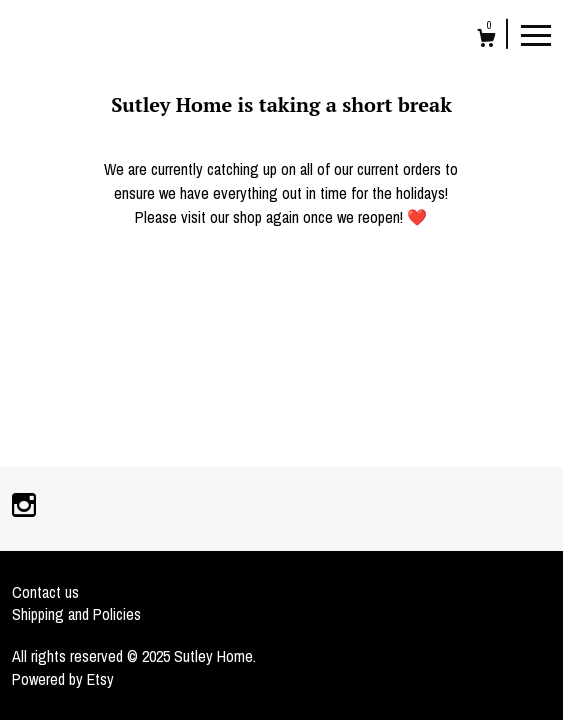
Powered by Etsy (63, 679)
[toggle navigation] (536, 34)
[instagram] (24, 507)
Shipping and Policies (76, 614)
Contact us (45, 592)
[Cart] (486, 40)
